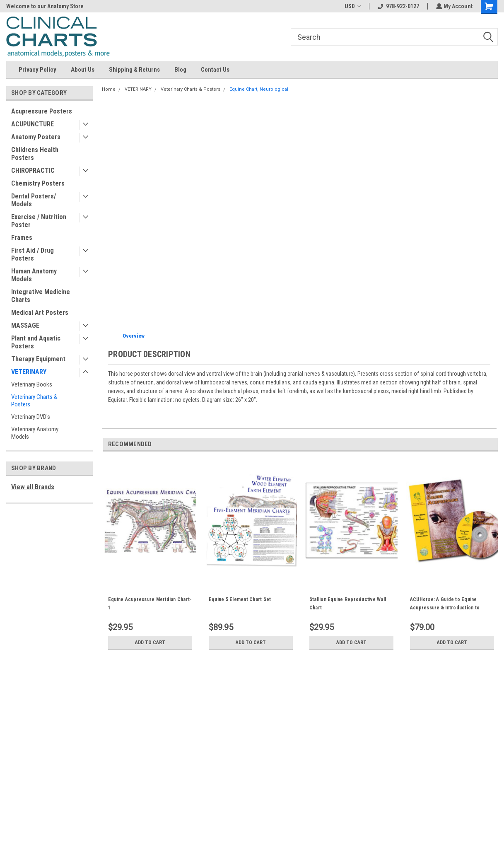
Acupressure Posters (42, 111)
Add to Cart (150, 643)
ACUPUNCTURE (33, 124)
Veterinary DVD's (31, 417)
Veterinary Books (32, 384)
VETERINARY (29, 372)
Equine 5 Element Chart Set (240, 599)
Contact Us (215, 70)
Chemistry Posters (38, 183)
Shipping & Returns (134, 70)
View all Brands (33, 487)
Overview (134, 336)
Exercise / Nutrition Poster (39, 221)
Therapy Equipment (38, 359)
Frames (22, 238)
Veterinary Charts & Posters (34, 401)
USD (352, 6)
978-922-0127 (398, 6)
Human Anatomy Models (34, 275)
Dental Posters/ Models (34, 200)
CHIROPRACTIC (33, 170)
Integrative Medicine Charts (41, 296)
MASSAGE (25, 325)
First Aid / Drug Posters (33, 254)
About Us (83, 70)
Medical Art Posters (40, 313)
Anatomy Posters (36, 137)
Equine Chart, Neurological (259, 89)
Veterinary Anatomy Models (35, 433)
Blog (180, 70)
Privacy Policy (37, 70)
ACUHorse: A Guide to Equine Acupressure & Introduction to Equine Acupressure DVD (445, 608)
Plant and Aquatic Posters (36, 342)
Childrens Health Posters (35, 154)
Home (109, 89)
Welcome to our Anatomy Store (45, 6)
